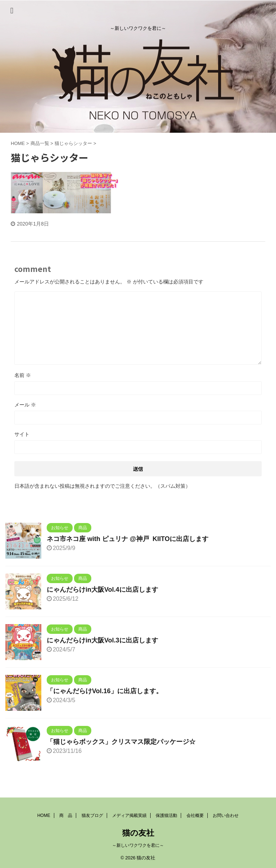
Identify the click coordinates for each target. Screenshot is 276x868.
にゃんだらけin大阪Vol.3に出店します (102, 640)
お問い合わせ (226, 815)
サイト (22, 434)
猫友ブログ (92, 815)
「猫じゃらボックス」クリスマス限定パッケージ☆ (121, 742)
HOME (44, 815)
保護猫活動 (166, 815)
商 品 (66, 815)
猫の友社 (138, 833)
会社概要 (195, 815)
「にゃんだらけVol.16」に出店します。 (105, 691)
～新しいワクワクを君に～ (138, 845)
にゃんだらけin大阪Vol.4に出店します (102, 590)
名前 (23, 375)
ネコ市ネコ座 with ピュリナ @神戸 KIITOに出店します (128, 539)
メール (25, 405)
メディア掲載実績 (129, 815)
